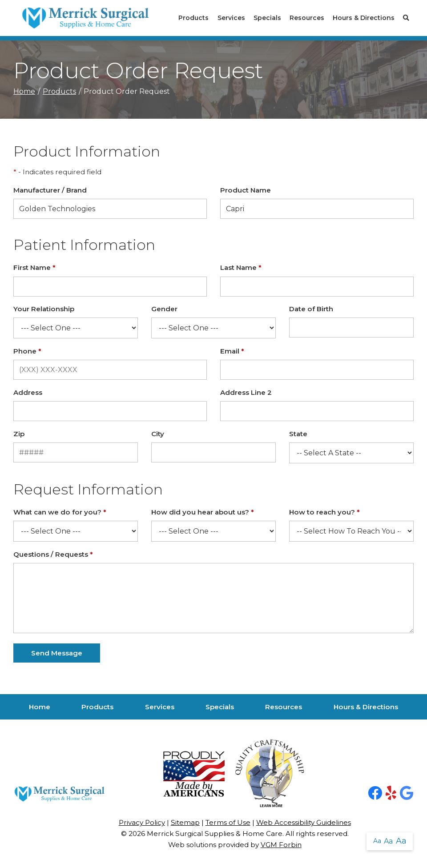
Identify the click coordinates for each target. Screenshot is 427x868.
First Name (34, 267)
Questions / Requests (53, 554)
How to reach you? (324, 512)
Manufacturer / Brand (50, 190)
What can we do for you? (60, 512)
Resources (307, 18)
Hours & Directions (364, 18)
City (158, 434)
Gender (164, 309)
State (298, 434)
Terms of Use (228, 822)
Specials (267, 18)
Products (193, 18)
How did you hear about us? (203, 512)
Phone (27, 351)
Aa (377, 841)
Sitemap (185, 822)
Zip (19, 434)
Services (231, 18)
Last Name (241, 267)
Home (24, 91)
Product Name (246, 190)
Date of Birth (311, 309)
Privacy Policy (142, 822)
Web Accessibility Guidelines (304, 822)
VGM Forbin (281, 845)
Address (28, 392)
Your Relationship (44, 309)
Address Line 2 (246, 392)
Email (232, 351)
